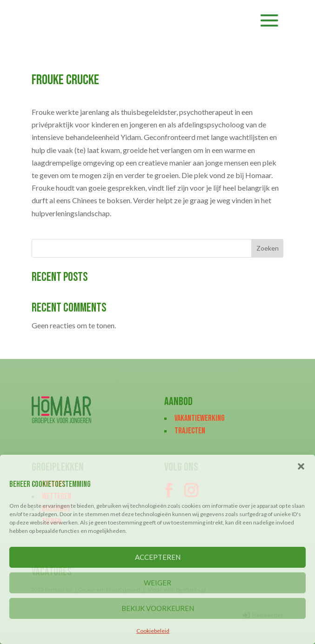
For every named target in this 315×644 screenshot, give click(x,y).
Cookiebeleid (153, 631)
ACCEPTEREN (158, 557)
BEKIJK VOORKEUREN (158, 608)
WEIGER (157, 583)
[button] (301, 466)
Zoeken (268, 248)
